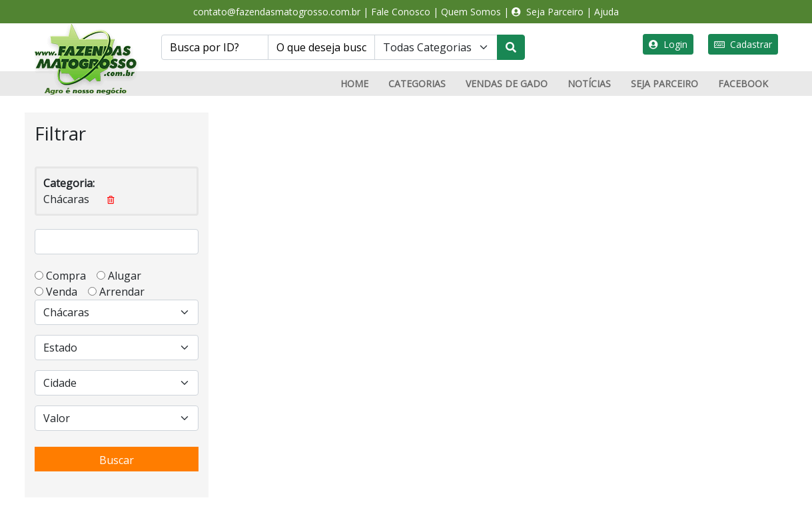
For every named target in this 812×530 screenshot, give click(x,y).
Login (668, 44)
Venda (66, 292)
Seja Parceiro (548, 12)
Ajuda (607, 12)
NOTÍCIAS (589, 84)
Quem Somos (471, 12)
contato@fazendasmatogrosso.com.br (277, 12)
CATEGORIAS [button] (417, 84)
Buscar (117, 460)
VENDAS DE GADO (507, 84)
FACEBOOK (743, 84)
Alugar (129, 276)
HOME (354, 84)
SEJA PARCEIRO (664, 84)
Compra (70, 276)
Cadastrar (743, 44)
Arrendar (121, 292)
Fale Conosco (401, 12)
